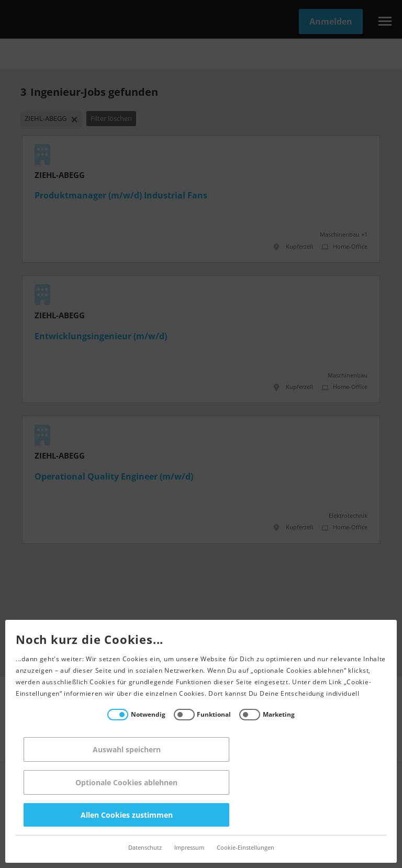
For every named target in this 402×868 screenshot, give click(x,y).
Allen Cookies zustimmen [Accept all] (127, 815)
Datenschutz (145, 848)
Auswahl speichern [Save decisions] (127, 749)
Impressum (189, 848)
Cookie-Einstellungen (245, 848)
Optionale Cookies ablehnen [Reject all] (126, 782)
